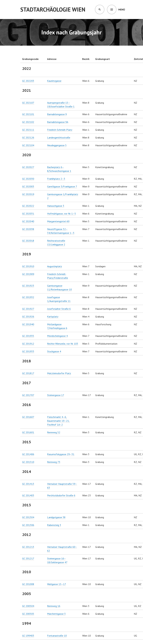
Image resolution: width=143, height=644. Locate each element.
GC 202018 (28, 241)
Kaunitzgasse (54, 81)
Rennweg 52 (54, 432)
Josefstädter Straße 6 (59, 309)
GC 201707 (28, 395)
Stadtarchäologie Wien (53, 9)
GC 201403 (28, 495)
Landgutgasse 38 (56, 517)
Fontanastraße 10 (57, 636)
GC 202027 (28, 167)
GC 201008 (28, 584)
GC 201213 (28, 547)
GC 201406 (28, 454)
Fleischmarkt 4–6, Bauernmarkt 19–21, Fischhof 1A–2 (58, 421)
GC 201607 (28, 417)
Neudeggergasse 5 (57, 145)
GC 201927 (28, 309)
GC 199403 (28, 636)
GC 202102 (28, 122)
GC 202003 (28, 186)
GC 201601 (28, 432)
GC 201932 (28, 297)
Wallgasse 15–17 (57, 584)
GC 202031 (28, 214)
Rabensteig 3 (54, 525)
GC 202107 (28, 103)
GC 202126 (28, 138)
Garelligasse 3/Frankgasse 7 (62, 186)
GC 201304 (28, 517)
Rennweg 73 (54, 462)
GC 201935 (28, 336)
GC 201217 (28, 558)
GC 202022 (28, 206)
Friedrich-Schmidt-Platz (60, 130)
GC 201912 (28, 344)
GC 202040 (28, 221)
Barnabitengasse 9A (58, 122)
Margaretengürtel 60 (58, 221)
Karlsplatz (53, 317)
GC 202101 (28, 114)
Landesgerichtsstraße (59, 138)
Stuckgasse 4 (54, 351)
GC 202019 (28, 194)
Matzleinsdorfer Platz (59, 373)
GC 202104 (28, 145)
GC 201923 (28, 286)
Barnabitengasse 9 (57, 114)
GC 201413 (28, 484)
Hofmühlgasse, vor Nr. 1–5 (62, 214)
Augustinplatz (55, 266)
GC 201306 (28, 525)
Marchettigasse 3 (56, 614)
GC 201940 (28, 324)
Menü (122, 10)
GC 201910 (28, 266)
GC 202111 (28, 130)
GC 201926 (28, 317)
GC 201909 (28, 274)
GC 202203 (28, 81)
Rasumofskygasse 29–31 (61, 454)
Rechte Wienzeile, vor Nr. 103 (63, 344)
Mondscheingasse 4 (57, 336)
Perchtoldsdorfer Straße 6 (61, 495)
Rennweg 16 (54, 606)
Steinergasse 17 (56, 395)
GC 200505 (28, 614)
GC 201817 (28, 373)
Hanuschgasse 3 (56, 206)
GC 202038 (28, 229)
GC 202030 (28, 179)
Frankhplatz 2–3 (56, 179)
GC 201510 (28, 462)
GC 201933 (28, 351)
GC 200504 (28, 606)
